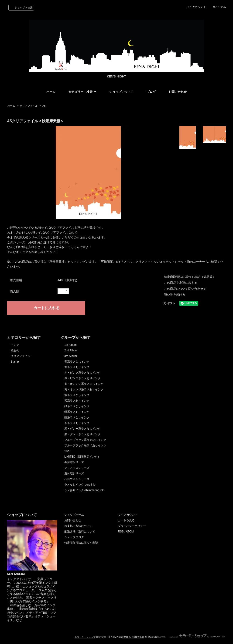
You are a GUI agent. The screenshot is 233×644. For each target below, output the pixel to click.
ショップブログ (74, 537)
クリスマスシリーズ (77, 468)
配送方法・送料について (80, 532)
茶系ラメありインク (77, 423)
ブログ (151, 92)
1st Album (70, 345)
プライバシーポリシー (132, 526)
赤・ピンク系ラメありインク (82, 378)
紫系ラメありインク (77, 401)
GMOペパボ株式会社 (133, 637)
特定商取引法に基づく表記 (81, 543)
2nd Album (71, 350)
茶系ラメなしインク (77, 417)
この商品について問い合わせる (185, 289)
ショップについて (121, 92)
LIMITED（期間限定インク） (82, 457)
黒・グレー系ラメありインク (82, 434)
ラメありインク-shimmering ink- (84, 490)
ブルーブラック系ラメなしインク (85, 440)
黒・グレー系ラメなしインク (82, 429)
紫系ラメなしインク (77, 395)
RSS (121, 532)
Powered (197, 637)
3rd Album (71, 356)
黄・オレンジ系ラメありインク (84, 389)
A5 (44, 106)
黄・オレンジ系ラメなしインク (84, 384)
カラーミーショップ (85, 637)
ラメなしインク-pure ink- (80, 485)
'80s (67, 451)
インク (15, 345)
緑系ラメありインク (77, 412)
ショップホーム (74, 515)
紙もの (15, 350)
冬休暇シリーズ (74, 462)
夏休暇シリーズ (74, 473)
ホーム (51, 92)
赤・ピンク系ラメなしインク (82, 373)
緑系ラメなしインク (77, 406)
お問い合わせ (178, 92)
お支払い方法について (78, 526)
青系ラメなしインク (77, 362)
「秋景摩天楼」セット (62, 262)
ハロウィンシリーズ (77, 479)
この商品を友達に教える (181, 283)
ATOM (130, 532)
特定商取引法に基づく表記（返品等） (190, 277)
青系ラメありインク (77, 367)
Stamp (15, 362)
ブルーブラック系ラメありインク (85, 445)
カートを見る (126, 520)
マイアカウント (196, 7)
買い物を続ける (175, 295)
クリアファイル (29, 106)
